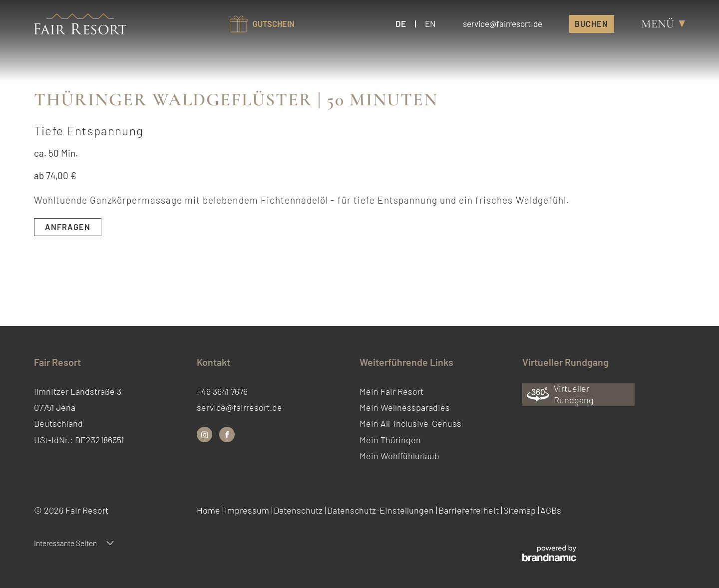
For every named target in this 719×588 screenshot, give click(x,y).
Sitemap (521, 510)
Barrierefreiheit (470, 510)
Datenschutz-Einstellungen (381, 510)
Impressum (248, 510)
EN (430, 23)
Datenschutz (299, 510)
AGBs (551, 510)
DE (401, 23)
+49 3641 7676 (222, 391)
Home (209, 510)
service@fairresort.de (239, 407)
